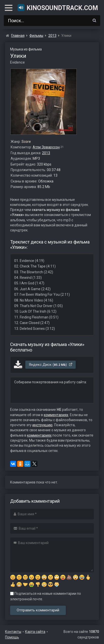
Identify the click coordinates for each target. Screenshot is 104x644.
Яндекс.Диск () (51, 365)
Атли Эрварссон (46, 147)
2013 (46, 153)
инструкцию (43, 425)
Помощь (12, 637)
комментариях (56, 415)
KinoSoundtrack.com (57, 8)
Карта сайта (35, 632)
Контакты (13, 632)
